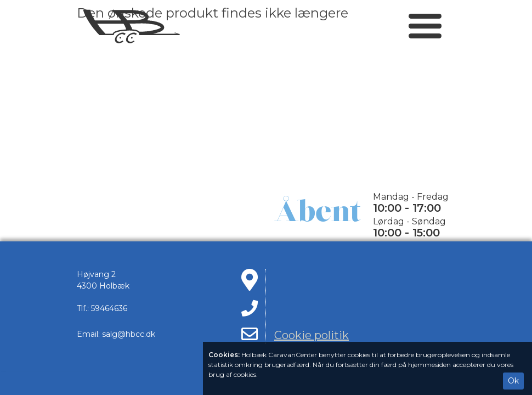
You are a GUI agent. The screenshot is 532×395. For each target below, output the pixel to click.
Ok (513, 381)
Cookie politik (312, 335)
